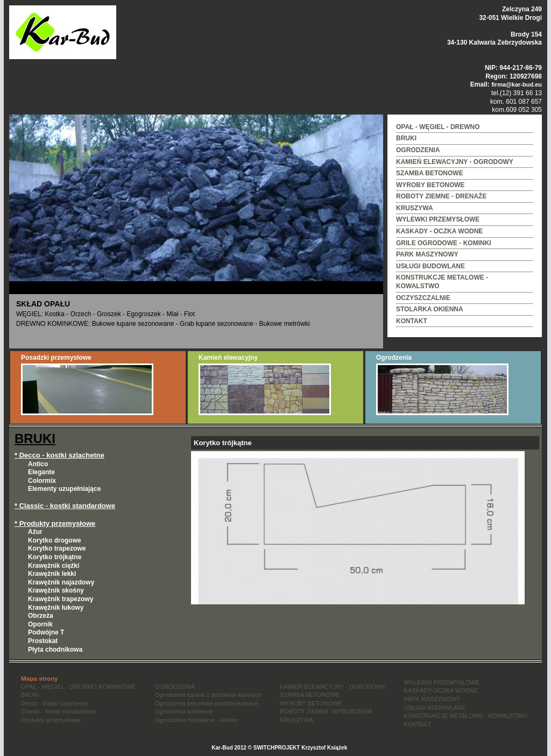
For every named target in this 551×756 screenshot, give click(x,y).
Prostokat (43, 641)
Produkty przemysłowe (51, 720)
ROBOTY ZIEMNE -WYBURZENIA (326, 711)
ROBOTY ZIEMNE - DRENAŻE (441, 196)
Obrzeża (41, 616)
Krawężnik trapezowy (61, 599)
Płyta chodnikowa (55, 650)
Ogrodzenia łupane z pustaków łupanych (208, 695)
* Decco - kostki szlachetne (59, 455)
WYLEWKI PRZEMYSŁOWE (438, 219)
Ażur (35, 532)
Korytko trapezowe (57, 548)
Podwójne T (46, 632)
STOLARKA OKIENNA (430, 309)
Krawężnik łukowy (56, 608)
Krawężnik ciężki (54, 566)
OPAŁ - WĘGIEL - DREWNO (438, 127)
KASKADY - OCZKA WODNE (439, 231)
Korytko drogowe (55, 540)
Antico (38, 464)
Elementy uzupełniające (64, 489)
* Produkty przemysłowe (55, 523)
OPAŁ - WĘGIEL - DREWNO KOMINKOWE (78, 687)
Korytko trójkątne (55, 557)
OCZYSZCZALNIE (423, 298)
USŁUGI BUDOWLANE (430, 266)
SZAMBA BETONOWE (430, 173)
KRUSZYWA (415, 208)
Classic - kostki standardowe (58, 711)
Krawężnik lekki (52, 574)
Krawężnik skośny (56, 590)
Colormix (42, 481)
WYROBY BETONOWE (430, 185)
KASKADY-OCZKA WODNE (441, 690)
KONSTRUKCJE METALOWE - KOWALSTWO (466, 716)
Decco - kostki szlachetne (55, 703)
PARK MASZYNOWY (427, 254)
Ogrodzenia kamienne (184, 711)
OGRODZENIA (418, 150)
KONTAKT (412, 321)
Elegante (41, 472)
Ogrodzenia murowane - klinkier (197, 720)
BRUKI (406, 138)
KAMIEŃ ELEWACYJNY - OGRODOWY (455, 162)
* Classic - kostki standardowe (65, 506)
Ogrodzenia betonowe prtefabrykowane (207, 703)
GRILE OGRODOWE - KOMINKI (444, 243)
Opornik (40, 624)
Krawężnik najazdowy (61, 582)
